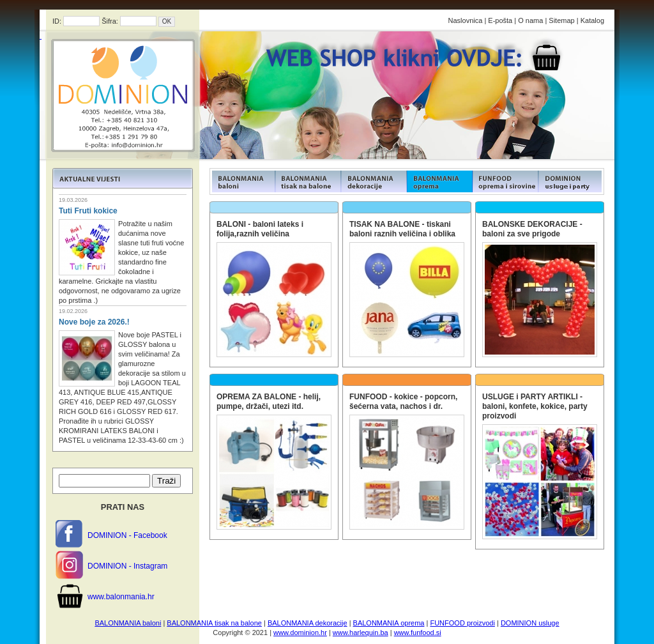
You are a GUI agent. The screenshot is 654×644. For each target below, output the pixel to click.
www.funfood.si (418, 632)
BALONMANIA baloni (128, 623)
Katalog (592, 20)
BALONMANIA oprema (389, 623)
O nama (530, 20)
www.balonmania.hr (121, 597)
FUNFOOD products (242, 181)
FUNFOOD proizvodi (462, 623)
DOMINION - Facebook (127, 535)
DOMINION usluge (530, 623)
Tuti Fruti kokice (88, 211)
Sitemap (561, 20)
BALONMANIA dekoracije (308, 623)
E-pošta (500, 20)
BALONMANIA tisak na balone (214, 623)
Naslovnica (466, 20)
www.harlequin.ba (361, 632)
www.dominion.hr (300, 632)
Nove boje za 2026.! (94, 322)
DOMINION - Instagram (127, 566)
